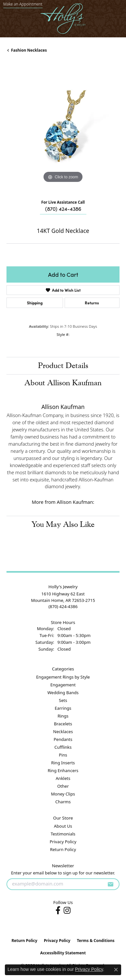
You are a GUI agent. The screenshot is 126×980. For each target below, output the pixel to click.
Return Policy (63, 849)
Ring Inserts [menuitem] (63, 763)
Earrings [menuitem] (63, 708)
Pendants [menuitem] (63, 739)
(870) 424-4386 (63, 209)
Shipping (35, 303)
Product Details (63, 366)
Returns (92, 303)
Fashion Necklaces (29, 50)
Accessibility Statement (63, 953)
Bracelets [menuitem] (63, 724)
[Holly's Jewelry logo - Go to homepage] (63, 19)
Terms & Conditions (96, 941)
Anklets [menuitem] (63, 778)
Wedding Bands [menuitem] (63, 693)
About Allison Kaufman (63, 383)
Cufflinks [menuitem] (63, 747)
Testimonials (63, 834)
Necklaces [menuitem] (63, 732)
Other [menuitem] (63, 786)
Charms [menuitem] (63, 802)
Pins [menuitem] (63, 755)
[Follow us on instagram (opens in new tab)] (67, 910)
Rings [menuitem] (63, 716)
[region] (63, 128)
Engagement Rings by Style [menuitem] (63, 677)
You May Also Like (63, 524)
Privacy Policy (63, 842)
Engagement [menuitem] (63, 685)
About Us (63, 826)
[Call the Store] (63, 606)
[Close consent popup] (116, 970)
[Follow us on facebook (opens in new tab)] (58, 910)
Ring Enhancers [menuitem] (63, 770)
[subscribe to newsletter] (110, 884)
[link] (23, 4)
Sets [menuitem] (63, 700)
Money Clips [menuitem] (63, 794)
